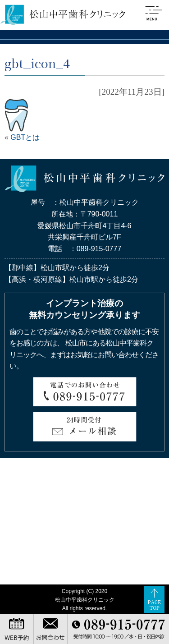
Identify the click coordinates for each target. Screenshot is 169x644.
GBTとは (25, 137)
